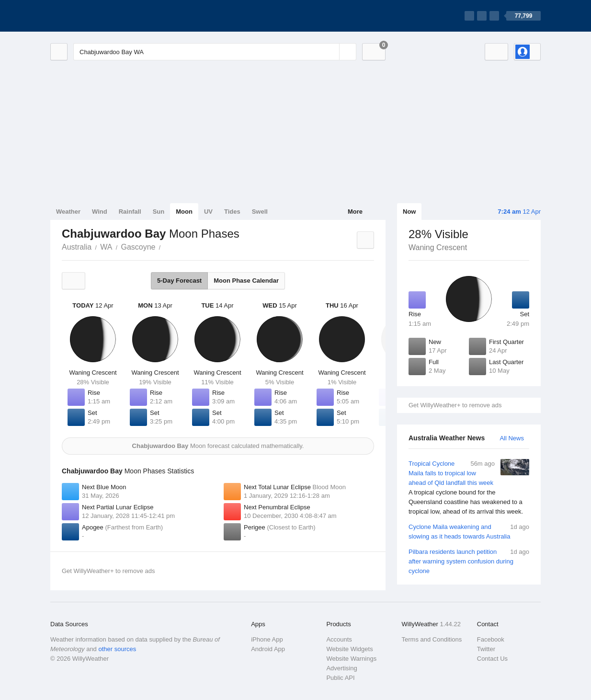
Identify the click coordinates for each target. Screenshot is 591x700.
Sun (159, 212)
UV (208, 212)
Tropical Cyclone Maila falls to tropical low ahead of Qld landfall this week (469, 488)
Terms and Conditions (432, 639)
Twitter (486, 649)
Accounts (339, 639)
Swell (260, 212)
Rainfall (130, 212)
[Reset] (331, 52)
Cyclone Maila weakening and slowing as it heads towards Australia (469, 531)
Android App (268, 649)
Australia (77, 247)
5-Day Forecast (179, 281)
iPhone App (267, 639)
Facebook (491, 639)
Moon (184, 212)
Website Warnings (351, 659)
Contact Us (492, 659)
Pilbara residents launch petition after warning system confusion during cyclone (469, 561)
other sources (117, 649)
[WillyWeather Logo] (95, 16)
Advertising (341, 668)
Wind (100, 212)
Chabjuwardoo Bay (166, 246)
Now (409, 212)
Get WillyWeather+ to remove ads (455, 405)
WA (106, 247)
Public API (340, 678)
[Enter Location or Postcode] (215, 52)
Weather (68, 212)
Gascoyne (138, 247)
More (355, 212)
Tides (232, 212)
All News (512, 438)
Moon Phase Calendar (246, 281)
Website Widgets (349, 649)
